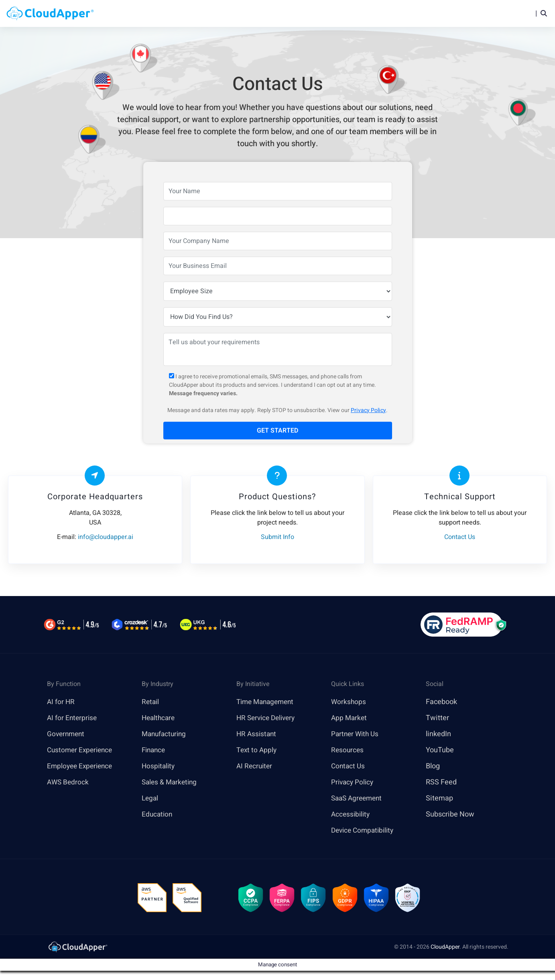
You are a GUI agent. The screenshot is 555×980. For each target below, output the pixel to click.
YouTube (440, 750)
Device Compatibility (365, 831)
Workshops (349, 702)
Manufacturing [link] (165, 734)
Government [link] (67, 734)
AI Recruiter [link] (255, 767)
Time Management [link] (267, 702)
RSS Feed (441, 783)
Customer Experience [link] (81, 750)
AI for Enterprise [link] (73, 718)
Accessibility (352, 815)
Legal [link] (150, 799)
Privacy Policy (368, 411)
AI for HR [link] (61, 702)
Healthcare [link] (159, 718)
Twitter (437, 718)
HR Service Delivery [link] (268, 718)
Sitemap (439, 799)
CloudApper (445, 949)
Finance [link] (155, 750)
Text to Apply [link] (257, 750)
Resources (378, 13)
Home (208, 13)
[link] (77, 948)
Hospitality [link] (159, 767)
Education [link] (158, 815)
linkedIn (438, 734)
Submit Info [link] (277, 537)
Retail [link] (151, 702)
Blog (414, 13)
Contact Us (349, 767)
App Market (350, 718)
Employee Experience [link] (81, 767)
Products (244, 13)
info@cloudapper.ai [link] (106, 537)
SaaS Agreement (358, 799)
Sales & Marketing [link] (171, 783)
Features (334, 13)
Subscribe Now (450, 815)
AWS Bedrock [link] (69, 783)
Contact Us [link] (460, 537)
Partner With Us (356, 734)
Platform (289, 13)
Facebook (441, 702)
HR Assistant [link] (257, 734)
